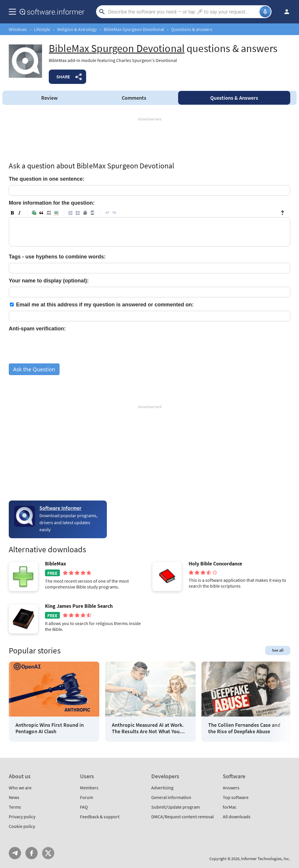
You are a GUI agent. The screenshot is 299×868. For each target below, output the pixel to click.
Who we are (20, 788)
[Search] (183, 12)
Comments (134, 98)
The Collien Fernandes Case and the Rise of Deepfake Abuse (244, 728)
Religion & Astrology (77, 29)
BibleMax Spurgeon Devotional (134, 29)
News (14, 797)
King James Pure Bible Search (79, 606)
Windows (18, 29)
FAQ (84, 807)
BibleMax (55, 564)
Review (49, 98)
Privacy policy (22, 817)
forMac (230, 807)
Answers (234, 98)
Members (89, 788)
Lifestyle (42, 29)
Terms (15, 807)
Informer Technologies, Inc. (266, 858)
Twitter (48, 853)
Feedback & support (100, 817)
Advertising (162, 788)
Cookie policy (22, 826)
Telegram (15, 853)
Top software (236, 797)
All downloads (237, 817)
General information (171, 797)
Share (63, 77)
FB (32, 853)
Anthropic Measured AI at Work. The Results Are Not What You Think (148, 728)
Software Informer (60, 508)
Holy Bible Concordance (215, 564)
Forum (87, 797)
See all (278, 650)
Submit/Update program (175, 807)
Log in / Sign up (284, 12)
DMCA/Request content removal (182, 817)
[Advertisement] (149, 139)
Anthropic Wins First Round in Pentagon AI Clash (50, 728)
